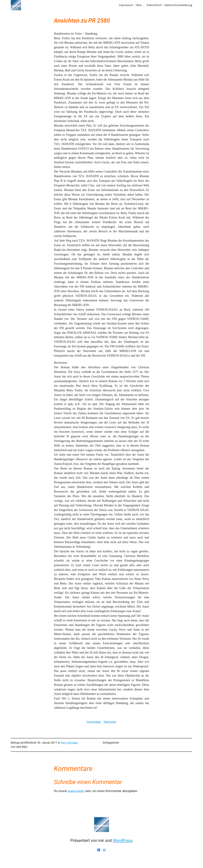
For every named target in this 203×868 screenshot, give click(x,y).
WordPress (123, 840)
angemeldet (76, 791)
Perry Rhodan (69, 743)
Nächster (110, 722)
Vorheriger (94, 722)
